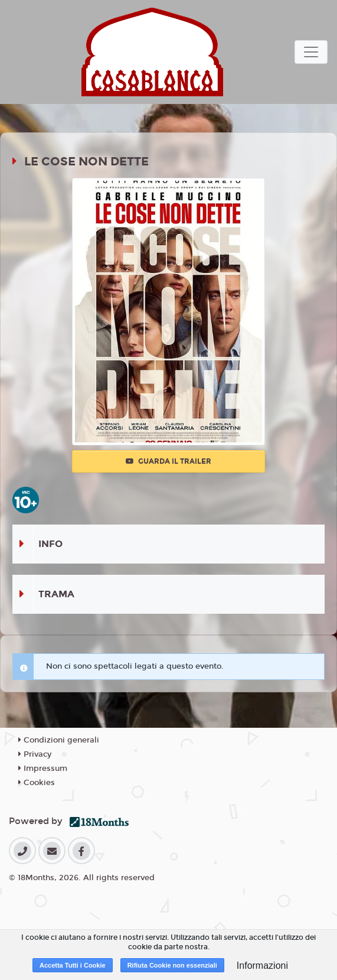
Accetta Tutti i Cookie (73, 965)
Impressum (43, 769)
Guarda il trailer (168, 461)
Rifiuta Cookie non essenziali (172, 965)
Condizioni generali (59, 740)
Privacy (35, 754)
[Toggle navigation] (311, 52)
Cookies (37, 783)
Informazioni (262, 966)
